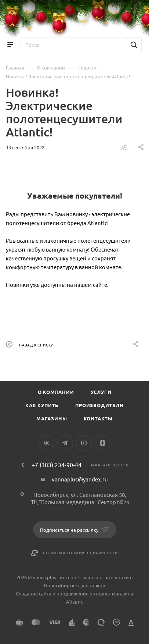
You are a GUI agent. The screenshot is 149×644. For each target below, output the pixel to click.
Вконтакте (46, 443)
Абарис (74, 602)
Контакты (98, 418)
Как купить (42, 405)
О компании (56, 392)
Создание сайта (34, 593)
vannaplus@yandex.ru (80, 479)
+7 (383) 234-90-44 (57, 465)
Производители (99, 405)
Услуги (101, 392)
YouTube (84, 443)
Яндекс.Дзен (103, 443)
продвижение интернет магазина (95, 593)
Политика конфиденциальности (80, 553)
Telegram (65, 443)
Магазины (52, 418)
